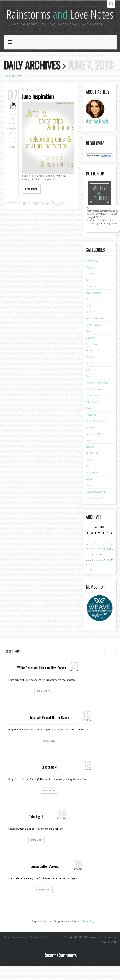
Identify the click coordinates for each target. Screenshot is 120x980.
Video (89, 493)
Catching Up (37, 830)
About (16, 951)
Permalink (12, 161)
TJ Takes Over (93, 467)
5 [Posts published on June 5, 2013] (99, 558)
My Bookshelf (93, 409)
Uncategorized (93, 486)
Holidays (90, 371)
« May (89, 583)
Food (89, 319)
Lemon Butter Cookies (44, 880)
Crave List (91, 300)
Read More (43, 705)
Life (88, 383)
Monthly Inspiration (96, 403)
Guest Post (92, 358)
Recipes (25, 951)
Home (7, 90)
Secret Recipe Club (96, 435)
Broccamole (49, 781)
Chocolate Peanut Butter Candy (49, 731)
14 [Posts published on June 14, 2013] (107, 563)
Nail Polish (91, 416)
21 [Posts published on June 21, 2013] (107, 568)
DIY (88, 313)
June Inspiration (38, 110)
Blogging (90, 281)
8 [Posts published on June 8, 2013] (111, 558)
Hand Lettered (93, 364)
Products (91, 422)
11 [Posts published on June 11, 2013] (96, 563)
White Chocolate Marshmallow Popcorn (43, 681)
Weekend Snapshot (96, 505)
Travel (89, 473)
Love (88, 390)
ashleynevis (39, 103)
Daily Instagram (94, 306)
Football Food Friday (97, 332)
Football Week (93, 339)
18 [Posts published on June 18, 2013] (96, 568)
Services (90, 441)
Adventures (92, 274)
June (18, 90)
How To (90, 377)
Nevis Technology (86, 935)
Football (90, 326)
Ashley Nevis (46, 935)
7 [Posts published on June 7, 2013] (107, 558)
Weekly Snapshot (95, 512)
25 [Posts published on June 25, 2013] (96, 574)
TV (87, 480)
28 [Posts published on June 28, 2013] (107, 574)
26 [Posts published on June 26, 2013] (99, 574)
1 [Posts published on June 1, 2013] (111, 552)
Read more (31, 203)
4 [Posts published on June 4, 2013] (96, 558)
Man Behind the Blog (97, 396)
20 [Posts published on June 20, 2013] (103, 568)
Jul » (96, 583)
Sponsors (91, 454)
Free (88, 345)
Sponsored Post (94, 448)
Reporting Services (41, 951)
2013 (13, 90)
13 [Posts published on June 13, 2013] (103, 563)
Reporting (91, 428)
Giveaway (91, 351)
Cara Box (91, 287)
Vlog (88, 499)
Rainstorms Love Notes (60, 21)
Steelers (90, 460)
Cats (88, 294)
